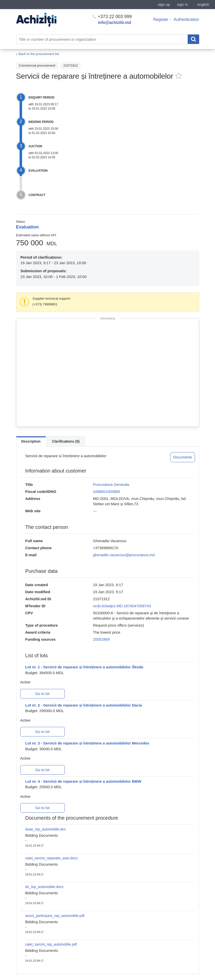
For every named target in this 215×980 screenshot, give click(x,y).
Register (161, 19)
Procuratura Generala (111, 484)
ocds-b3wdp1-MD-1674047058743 (122, 606)
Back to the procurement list (39, 54)
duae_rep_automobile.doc (46, 829)
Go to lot (43, 694)
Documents (183, 457)
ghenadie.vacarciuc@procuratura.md (124, 555)
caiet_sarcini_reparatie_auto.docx (52, 858)
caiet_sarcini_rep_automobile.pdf (51, 944)
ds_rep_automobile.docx (45, 887)
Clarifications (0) (66, 441)
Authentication (186, 19)
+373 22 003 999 (112, 17)
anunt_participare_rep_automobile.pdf (55, 916)
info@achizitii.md (115, 22)
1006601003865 (107, 492)
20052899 (101, 639)
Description (31, 441)
